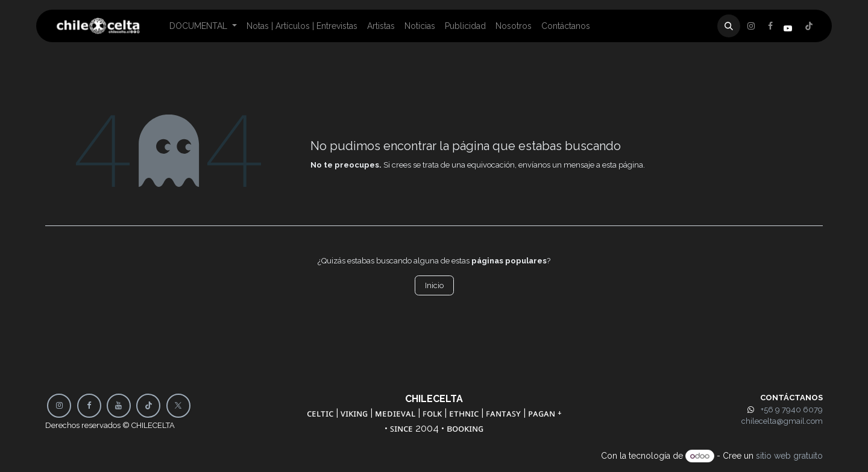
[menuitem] (203, 26)
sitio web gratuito (789, 456)
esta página (623, 165)
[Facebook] (751, 26)
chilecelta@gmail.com (782, 421)
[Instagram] (809, 26)
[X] (770, 26)
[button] (729, 26)
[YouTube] (119, 406)
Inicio (434, 285)
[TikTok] (148, 406)
